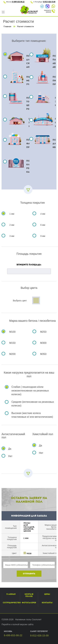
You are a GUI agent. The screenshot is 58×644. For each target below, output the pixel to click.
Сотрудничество (12, 603)
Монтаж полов (29, 595)
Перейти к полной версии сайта (17, 624)
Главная (7, 26)
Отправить (29, 574)
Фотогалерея (29, 603)
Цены (47, 594)
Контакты (47, 603)
